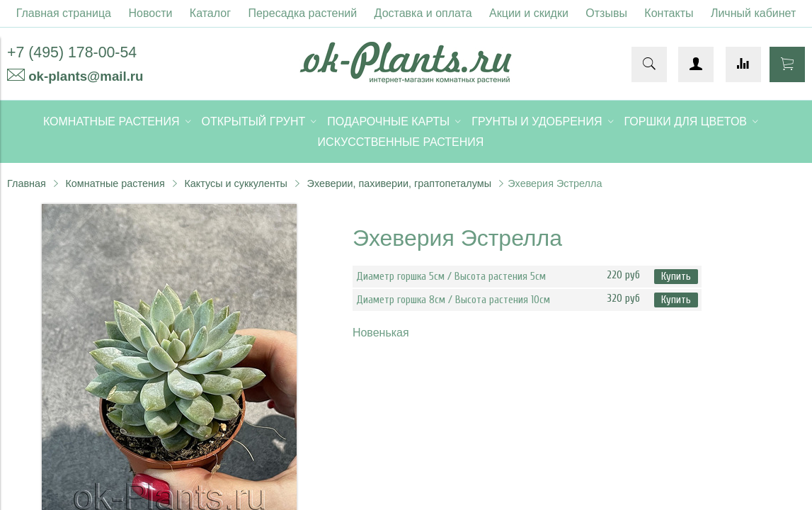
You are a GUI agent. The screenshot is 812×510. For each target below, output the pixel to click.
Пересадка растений (302, 13)
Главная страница (64, 13)
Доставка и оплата (423, 13)
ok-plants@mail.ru (86, 76)
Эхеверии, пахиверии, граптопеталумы (399, 183)
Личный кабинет (753, 13)
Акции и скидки (529, 13)
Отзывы (606, 13)
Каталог (210, 13)
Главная (27, 183)
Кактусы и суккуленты (236, 183)
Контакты (669, 13)
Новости (150, 13)
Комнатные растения (115, 183)
